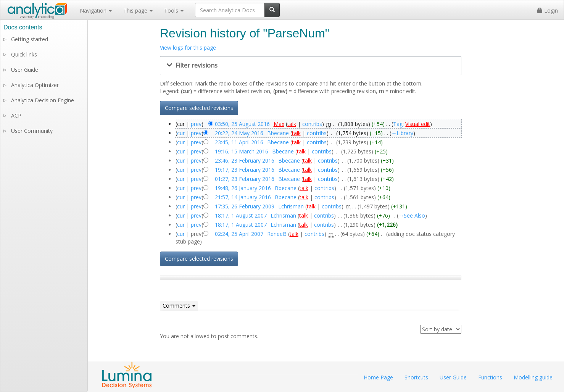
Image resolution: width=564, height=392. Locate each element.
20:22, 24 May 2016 (239, 133)
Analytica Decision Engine (43, 100)
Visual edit (418, 124)
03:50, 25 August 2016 (242, 124)
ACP (16, 115)
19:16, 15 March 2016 (242, 151)
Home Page (378, 377)
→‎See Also (412, 215)
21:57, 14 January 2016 (243, 197)
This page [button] (138, 10)
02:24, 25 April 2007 (239, 234)
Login (548, 10)
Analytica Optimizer (35, 85)
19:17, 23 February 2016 (245, 170)
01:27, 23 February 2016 (245, 179)
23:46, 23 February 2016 (245, 161)
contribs (312, 124)
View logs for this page (188, 48)
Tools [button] (174, 10)
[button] (311, 66)
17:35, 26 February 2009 (245, 206)
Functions (490, 377)
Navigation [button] (96, 10)
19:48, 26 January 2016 (243, 188)
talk (292, 124)
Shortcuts (416, 377)
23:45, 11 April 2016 (239, 142)
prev (196, 124)
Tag (398, 124)
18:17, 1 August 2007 (241, 215)
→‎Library (402, 133)
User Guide (25, 70)
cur (181, 133)
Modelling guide (533, 377)
